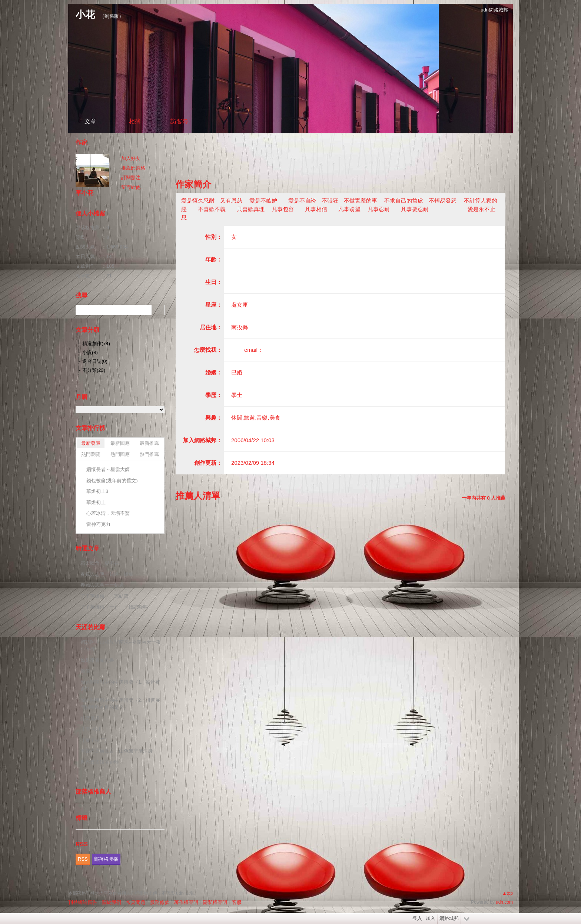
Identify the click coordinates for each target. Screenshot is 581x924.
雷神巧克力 (98, 524)
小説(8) (90, 352)
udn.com (504, 902)
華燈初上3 (97, 491)
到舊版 (112, 16)
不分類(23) (94, 370)
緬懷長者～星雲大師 (108, 469)
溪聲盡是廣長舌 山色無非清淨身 (117, 751)
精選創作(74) (96, 343)
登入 (417, 918)
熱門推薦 (149, 454)
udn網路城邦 (494, 10)
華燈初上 (96, 502)
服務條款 (160, 902)
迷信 (85, 671)
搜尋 (158, 310)
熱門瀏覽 (91, 454)
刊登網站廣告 (83, 902)
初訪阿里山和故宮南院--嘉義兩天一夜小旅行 (121, 646)
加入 (431, 918)
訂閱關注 (131, 178)
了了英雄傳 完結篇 (104, 596)
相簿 (135, 121)
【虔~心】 (92, 729)
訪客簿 (179, 121)
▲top (507, 893)
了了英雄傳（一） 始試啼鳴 (114, 607)
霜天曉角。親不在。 (102, 563)
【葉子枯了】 (95, 740)
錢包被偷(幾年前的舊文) (112, 481)
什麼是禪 (90, 718)
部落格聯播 (106, 859)
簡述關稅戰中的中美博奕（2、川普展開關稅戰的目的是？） (120, 704)
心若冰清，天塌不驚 (108, 513)
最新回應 (120, 443)
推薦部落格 (133, 168)
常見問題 (136, 902)
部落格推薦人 (93, 792)
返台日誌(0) (95, 361)
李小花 (84, 193)
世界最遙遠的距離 (100, 762)
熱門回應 (120, 454)
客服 (237, 902)
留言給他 (131, 187)
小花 (85, 14)
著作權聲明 (186, 902)
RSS (83, 859)
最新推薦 (149, 443)
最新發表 (91, 443)
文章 (90, 121)
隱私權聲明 (215, 902)
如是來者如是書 (97, 660)
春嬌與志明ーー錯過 (102, 585)
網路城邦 (449, 918)
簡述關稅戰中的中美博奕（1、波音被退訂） (120, 686)
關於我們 (112, 902)
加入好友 (131, 158)
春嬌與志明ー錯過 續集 (107, 574)
